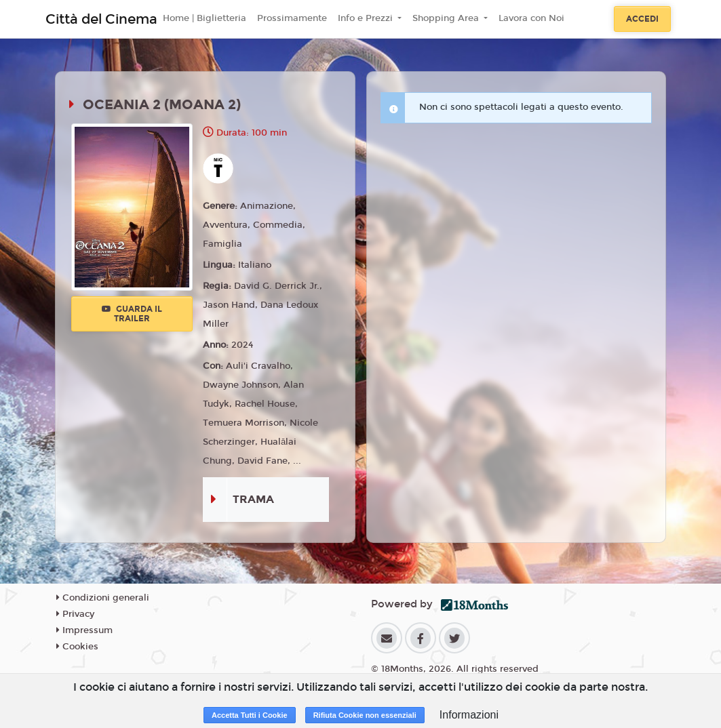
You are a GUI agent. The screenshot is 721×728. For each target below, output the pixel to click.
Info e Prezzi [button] (367, 18)
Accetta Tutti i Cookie (250, 715)
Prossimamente (292, 18)
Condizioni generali (103, 598)
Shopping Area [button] (447, 18)
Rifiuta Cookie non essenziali (365, 715)
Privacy (75, 614)
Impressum (84, 630)
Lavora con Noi (531, 18)
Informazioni (469, 715)
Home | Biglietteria (204, 18)
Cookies (77, 647)
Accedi (642, 19)
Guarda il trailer (132, 314)
